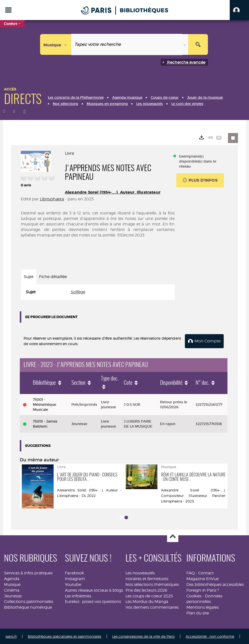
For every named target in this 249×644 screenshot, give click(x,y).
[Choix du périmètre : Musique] (56, 44)
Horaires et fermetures (147, 578)
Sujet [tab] (29, 277)
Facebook (74, 572)
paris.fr (11, 636)
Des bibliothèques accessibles (215, 584)
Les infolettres (78, 596)
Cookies (194, 596)
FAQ (191, 572)
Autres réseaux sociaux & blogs (94, 590)
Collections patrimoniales (29, 601)
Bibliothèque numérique (28, 607)
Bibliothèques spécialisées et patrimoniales (65, 636)
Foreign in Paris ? (203, 590)
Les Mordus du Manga (147, 601)
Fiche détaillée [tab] (53, 277)
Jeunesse (13, 596)
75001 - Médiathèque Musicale (44, 404)
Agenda (12, 578)
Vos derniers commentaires (152, 607)
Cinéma (12, 590)
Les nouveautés (140, 572)
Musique (12, 584)
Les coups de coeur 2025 (149, 596)
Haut (173, 536)
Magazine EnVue (203, 578)
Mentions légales (203, 607)
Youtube (73, 584)
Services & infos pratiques (28, 572)
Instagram (75, 578)
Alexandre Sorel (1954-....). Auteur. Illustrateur (113, 192)
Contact (206, 572)
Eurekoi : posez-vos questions (93, 601)
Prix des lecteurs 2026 (146, 590)
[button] (239, 10)
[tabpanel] (98, 292)
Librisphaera (52, 199)
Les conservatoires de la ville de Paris (143, 636)
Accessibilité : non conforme (210, 636)
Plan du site (198, 613)
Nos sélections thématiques (152, 584)
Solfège (78, 292)
